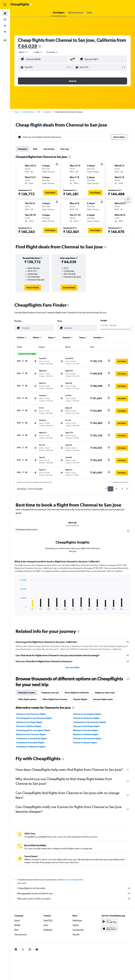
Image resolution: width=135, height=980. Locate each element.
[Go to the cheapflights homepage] (21, 5)
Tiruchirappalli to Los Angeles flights (33, 800)
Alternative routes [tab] (27, 762)
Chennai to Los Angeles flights (87, 784)
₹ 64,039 (28, 46)
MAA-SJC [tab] (73, 523)
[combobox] (52, 52)
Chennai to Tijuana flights (85, 812)
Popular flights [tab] (80, 769)
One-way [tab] (65, 149)
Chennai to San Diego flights (86, 796)
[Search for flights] (5, 13)
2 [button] (116, 489)
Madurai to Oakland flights (86, 804)
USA (39, 112)
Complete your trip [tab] (50, 762)
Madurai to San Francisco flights (31, 804)
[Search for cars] (5, 26)
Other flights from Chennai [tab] (55, 769)
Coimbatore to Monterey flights (31, 816)
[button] (5, 5)
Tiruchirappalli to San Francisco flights (34, 788)
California (47, 112)
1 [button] (110, 489)
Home (17, 112)
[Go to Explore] (5, 32)
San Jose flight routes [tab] (103, 769)
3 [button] (122, 489)
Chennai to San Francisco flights (31, 784)
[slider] (132, 329)
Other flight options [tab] (27, 769)
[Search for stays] (5, 20)
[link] (33, 288)
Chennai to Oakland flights (29, 796)
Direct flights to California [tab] (77, 762)
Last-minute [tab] (49, 149)
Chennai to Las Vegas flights (29, 792)
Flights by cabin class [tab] (105, 762)
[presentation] (40, 46)
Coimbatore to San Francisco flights (90, 792)
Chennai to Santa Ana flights (86, 788)
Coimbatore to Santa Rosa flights (31, 808)
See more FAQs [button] (73, 737)
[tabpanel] (73, 660)
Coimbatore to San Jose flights (30, 812)
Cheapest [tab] (22, 149)
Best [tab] (35, 149)
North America (28, 112)
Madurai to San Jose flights (85, 800)
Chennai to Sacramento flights (87, 808)
